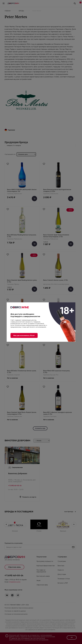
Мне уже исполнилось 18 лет (24, 335)
